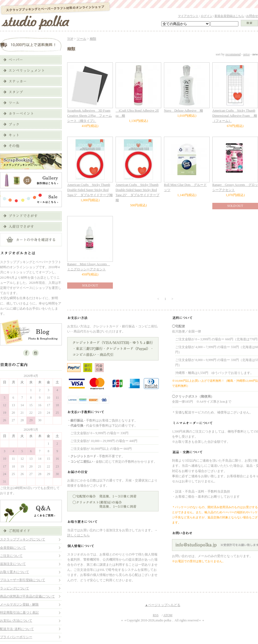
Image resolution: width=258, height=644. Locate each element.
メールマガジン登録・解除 (19, 604)
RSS (156, 615)
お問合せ (252, 16)
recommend (233, 54)
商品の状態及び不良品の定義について (27, 596)
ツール (81, 39)
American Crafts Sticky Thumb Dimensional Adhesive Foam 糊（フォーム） (235, 116)
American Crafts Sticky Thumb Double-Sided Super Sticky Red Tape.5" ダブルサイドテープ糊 (90, 190)
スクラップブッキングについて (23, 539)
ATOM (168, 615)
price (246, 54)
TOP (70, 39)
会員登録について (13, 548)
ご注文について (11, 556)
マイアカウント (188, 16)
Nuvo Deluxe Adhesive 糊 (183, 111)
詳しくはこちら (78, 535)
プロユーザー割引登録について (23, 580)
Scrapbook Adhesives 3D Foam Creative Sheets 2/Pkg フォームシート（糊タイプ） (89, 116)
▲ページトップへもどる (163, 605)
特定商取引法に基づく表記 (19, 613)
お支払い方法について (16, 621)
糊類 (93, 39)
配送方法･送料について (17, 629)
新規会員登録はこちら (229, 16)
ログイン (207, 16)
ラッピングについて (15, 588)
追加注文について (13, 564)
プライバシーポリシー (16, 637)
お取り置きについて (15, 572)
